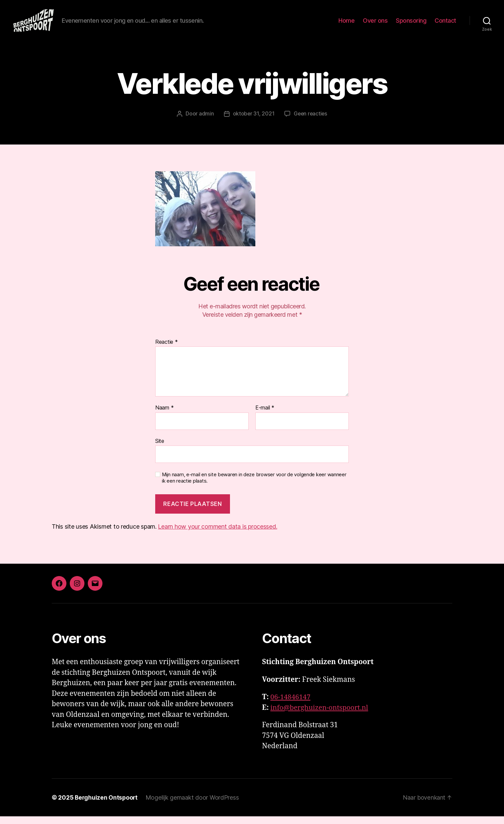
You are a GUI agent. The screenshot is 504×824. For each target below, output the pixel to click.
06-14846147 (291, 705)
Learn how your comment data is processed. (217, 534)
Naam (164, 416)
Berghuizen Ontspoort (107, 805)
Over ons (375, 24)
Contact (445, 24)
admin (205, 121)
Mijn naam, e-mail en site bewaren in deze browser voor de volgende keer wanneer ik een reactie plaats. (254, 485)
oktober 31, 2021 (253, 121)
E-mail (265, 416)
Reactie (167, 349)
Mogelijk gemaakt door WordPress (194, 805)
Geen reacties (311, 121)
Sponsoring (411, 24)
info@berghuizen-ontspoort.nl (321, 715)
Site (160, 448)
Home (346, 24)
